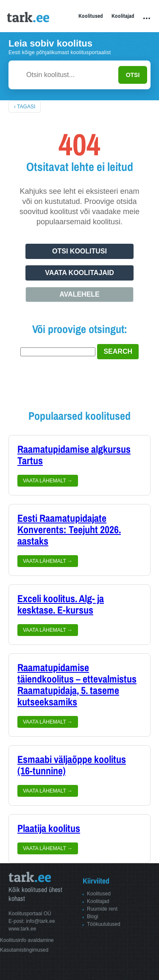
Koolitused (91, 16)
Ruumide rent (102, 909)
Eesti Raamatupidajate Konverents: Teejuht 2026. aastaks (69, 530)
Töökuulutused (104, 924)
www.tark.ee (22, 929)
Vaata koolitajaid (79, 273)
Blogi (93, 917)
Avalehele (79, 294)
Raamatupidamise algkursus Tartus (74, 455)
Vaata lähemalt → (48, 481)
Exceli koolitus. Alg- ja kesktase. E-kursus (61, 604)
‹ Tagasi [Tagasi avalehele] (25, 107)
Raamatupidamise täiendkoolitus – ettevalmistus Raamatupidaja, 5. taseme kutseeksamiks (77, 685)
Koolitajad (123, 16)
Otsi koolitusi (79, 251)
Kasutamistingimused (24, 950)
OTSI (133, 75)
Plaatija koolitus (49, 829)
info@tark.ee (40, 921)
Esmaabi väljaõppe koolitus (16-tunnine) (72, 765)
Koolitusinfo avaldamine (27, 940)
